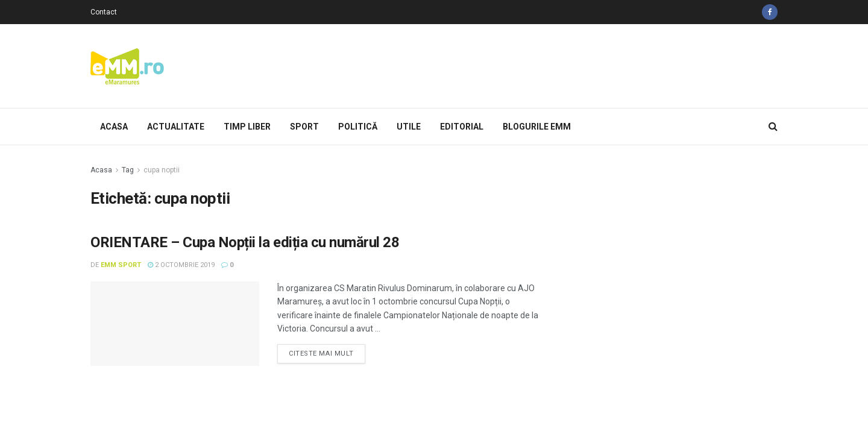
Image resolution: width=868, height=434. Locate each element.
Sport (304, 127)
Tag (128, 170)
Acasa (114, 127)
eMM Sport (121, 265)
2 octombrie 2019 (181, 265)
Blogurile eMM (537, 127)
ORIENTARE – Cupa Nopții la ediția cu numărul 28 (245, 242)
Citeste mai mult (321, 354)
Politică (358, 127)
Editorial (462, 127)
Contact (104, 12)
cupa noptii (162, 170)
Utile (409, 127)
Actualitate (176, 127)
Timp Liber (247, 127)
